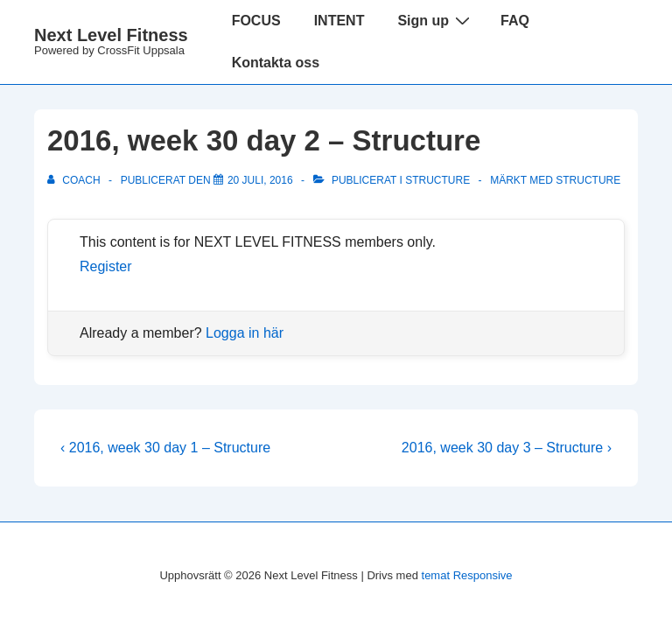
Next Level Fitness (111, 35)
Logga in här (245, 333)
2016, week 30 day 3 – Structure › (507, 448)
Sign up (436, 20)
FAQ (515, 21)
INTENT (339, 21)
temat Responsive (467, 575)
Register (106, 266)
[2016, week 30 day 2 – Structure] (260, 180)
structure (588, 180)
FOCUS (256, 21)
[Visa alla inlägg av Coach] (75, 180)
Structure (437, 180)
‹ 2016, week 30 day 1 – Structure (165, 448)
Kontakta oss (276, 63)
